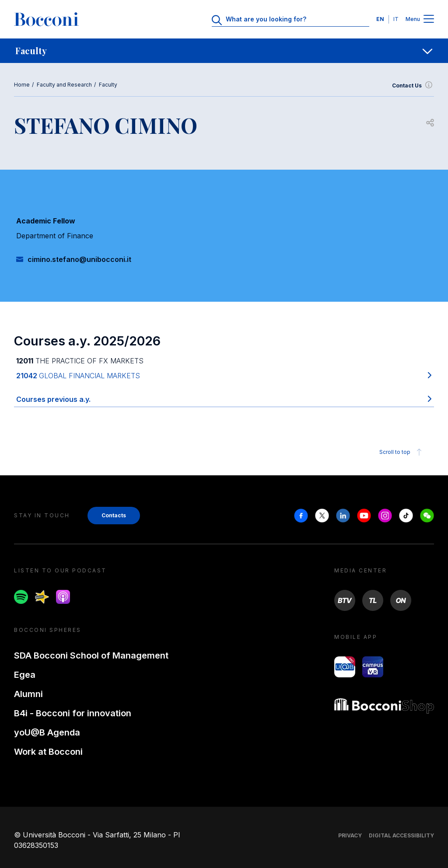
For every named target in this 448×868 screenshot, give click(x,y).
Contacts (114, 515)
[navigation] (224, 51)
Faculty (108, 85)
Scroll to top (402, 452)
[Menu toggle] (429, 19)
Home (22, 85)
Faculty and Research (64, 85)
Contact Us (413, 86)
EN (380, 19)
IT (396, 19)
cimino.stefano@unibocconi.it (79, 259)
